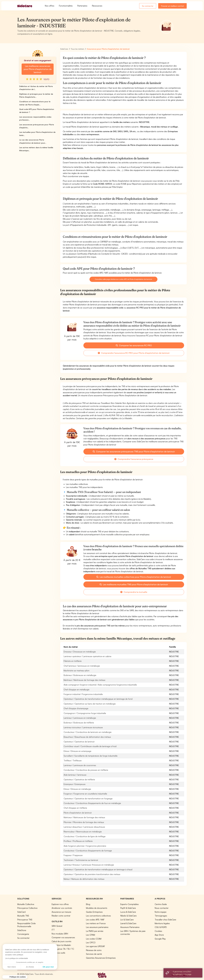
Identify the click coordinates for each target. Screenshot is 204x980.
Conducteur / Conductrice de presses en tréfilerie (86, 770)
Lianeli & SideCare (128, 923)
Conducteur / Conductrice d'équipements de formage (88, 851)
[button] (15, 977)
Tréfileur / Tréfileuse (73, 760)
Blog (88, 904)
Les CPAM (90, 935)
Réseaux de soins (94, 950)
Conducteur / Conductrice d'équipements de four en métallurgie (92, 803)
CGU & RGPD (161, 927)
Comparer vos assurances (63, 937)
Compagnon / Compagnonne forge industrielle (85, 713)
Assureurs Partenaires (130, 927)
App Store (159, 935)
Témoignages (161, 916)
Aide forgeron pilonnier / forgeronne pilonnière (85, 846)
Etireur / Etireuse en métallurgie (77, 789)
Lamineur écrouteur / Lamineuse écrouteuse (83, 727)
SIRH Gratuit (57, 926)
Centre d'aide (161, 904)
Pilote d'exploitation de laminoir (78, 813)
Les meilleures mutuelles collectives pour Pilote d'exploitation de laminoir (134, 577)
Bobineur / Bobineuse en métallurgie (80, 675)
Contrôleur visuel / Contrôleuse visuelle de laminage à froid (90, 746)
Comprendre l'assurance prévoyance (134, 459)
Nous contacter (162, 908)
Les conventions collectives (98, 916)
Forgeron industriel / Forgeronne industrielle (83, 694)
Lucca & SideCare (128, 912)
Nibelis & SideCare (128, 916)
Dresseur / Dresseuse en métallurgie (80, 652)
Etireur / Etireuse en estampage (77, 751)
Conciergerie (23, 934)
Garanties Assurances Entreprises (101, 958)
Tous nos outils (58, 953)
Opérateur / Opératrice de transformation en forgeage (88, 799)
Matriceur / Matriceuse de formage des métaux (84, 817)
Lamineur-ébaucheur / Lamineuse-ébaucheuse (84, 827)
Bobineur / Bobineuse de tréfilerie (79, 723)
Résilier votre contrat (61, 916)
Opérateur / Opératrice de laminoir (79, 742)
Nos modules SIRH (60, 934)
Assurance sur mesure (61, 912)
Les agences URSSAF (95, 946)
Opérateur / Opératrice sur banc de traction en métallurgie (90, 704)
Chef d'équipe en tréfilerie (75, 808)
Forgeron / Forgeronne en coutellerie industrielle (85, 794)
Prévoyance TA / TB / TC (63, 949)
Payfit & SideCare (128, 908)
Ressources (97, 6)
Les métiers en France (96, 923)
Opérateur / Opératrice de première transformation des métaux (92, 874)
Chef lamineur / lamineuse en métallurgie (82, 666)
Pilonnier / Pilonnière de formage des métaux (84, 822)
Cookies (158, 931)
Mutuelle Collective (26, 904)
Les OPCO (91, 943)
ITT (53, 930)
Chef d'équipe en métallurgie (76, 690)
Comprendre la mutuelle (134, 592)
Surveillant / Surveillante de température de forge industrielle (91, 756)
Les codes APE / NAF (95, 920)
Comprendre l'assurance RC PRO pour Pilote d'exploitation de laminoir (134, 353)
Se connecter (148, 6)
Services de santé (94, 954)
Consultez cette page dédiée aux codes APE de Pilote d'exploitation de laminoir (123, 279)
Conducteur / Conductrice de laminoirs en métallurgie (88, 732)
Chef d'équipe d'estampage (76, 708)
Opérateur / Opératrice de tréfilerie (79, 779)
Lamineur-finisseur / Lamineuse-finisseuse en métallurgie (89, 865)
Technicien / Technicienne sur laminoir (81, 860)
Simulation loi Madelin (61, 945)
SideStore (22, 930)
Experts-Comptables (130, 904)
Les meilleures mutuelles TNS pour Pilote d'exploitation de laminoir (134, 584)
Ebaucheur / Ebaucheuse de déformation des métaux (87, 737)
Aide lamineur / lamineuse (75, 775)
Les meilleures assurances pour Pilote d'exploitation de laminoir (38, 69)
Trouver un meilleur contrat (172, 6)
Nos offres (50, 6)
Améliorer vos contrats (62, 908)
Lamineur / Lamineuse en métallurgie (80, 718)
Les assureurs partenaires (97, 927)
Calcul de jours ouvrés (61, 941)
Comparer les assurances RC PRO (134, 345)
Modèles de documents (97, 908)
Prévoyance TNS (25, 920)
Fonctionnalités (66, 6)
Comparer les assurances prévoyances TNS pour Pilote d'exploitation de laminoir (134, 452)
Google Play (160, 939)
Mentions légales (162, 923)
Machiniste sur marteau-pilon (76, 671)
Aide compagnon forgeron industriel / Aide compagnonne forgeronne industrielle (100, 685)
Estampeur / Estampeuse (75, 784)
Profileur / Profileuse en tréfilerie (78, 841)
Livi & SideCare (127, 920)
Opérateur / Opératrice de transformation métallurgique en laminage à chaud (98, 869)
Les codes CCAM (94, 939)
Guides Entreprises (94, 912)
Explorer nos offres (60, 904)
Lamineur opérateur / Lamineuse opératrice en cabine (87, 656)
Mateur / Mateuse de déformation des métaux (84, 879)
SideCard (21, 912)
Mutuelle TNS (23, 916)
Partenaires (82, 6)
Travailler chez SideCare (165, 920)
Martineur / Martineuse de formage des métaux (84, 680)
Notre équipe (161, 912)
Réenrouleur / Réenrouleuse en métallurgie (83, 832)
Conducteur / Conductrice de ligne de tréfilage (85, 836)
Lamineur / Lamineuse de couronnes (80, 765)
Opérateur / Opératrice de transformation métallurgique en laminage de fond (98, 699)
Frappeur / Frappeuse (73, 855)
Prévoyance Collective (27, 908)
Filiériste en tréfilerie (73, 661)
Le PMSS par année (95, 931)
